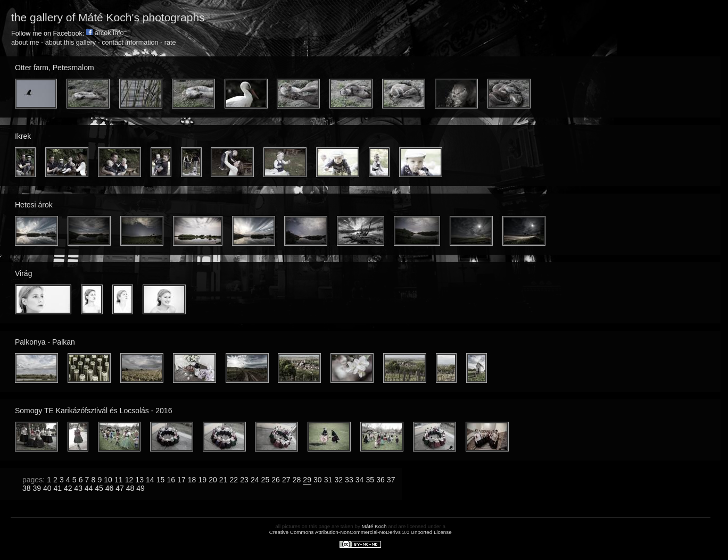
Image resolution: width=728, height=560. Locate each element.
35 (370, 480)
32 (338, 480)
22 (234, 480)
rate (170, 43)
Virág (23, 273)
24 (255, 480)
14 (150, 480)
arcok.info (105, 33)
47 (120, 488)
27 (286, 480)
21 (224, 480)
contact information (130, 43)
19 (202, 480)
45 (99, 488)
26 (276, 480)
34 (360, 480)
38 (27, 488)
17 (181, 480)
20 (213, 480)
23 (244, 480)
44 (89, 488)
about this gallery (71, 43)
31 (328, 480)
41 (57, 488)
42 (68, 488)
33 (349, 480)
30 (318, 480)
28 (297, 480)
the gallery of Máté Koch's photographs (108, 17)
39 (37, 488)
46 (110, 488)
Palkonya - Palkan (45, 342)
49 (140, 488)
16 (171, 480)
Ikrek (23, 136)
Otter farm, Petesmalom (55, 68)
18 (192, 480)
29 (307, 480)
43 (78, 488)
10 (108, 480)
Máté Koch (374, 526)
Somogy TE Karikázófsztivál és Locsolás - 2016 (93, 411)
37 (391, 480)
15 (161, 480)
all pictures (288, 526)
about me (25, 43)
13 (139, 480)
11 (119, 480)
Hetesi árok (34, 205)
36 (380, 480)
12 (129, 480)
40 (47, 488)
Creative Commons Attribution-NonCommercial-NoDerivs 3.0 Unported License (361, 532)
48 (130, 488)
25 (266, 480)
